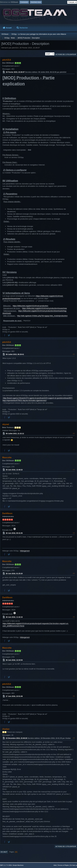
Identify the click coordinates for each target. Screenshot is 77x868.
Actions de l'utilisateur (66, 54)
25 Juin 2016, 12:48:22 (14, 470)
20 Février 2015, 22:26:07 (15, 72)
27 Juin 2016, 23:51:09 (14, 696)
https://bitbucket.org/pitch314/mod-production (30, 306)
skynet (6, 424)
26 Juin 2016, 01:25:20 (14, 574)
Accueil (7, 28)
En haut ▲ (74, 865)
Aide (55, 865)
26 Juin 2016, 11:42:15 (14, 617)
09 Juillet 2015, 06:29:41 (15, 354)
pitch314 (7, 60)
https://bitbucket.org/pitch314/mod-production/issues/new (44, 308)
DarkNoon (7, 513)
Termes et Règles (63, 865)
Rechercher (22, 28)
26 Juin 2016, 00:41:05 (14, 533)
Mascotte (7, 457)
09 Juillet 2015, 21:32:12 (15, 434)
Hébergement (25, 551)
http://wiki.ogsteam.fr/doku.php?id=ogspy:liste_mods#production (42, 316)
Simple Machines (18, 865)
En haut (4, 852)
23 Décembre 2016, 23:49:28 (16, 738)
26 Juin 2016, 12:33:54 (14, 660)
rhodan (6, 729)
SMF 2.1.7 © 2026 (6, 865)
